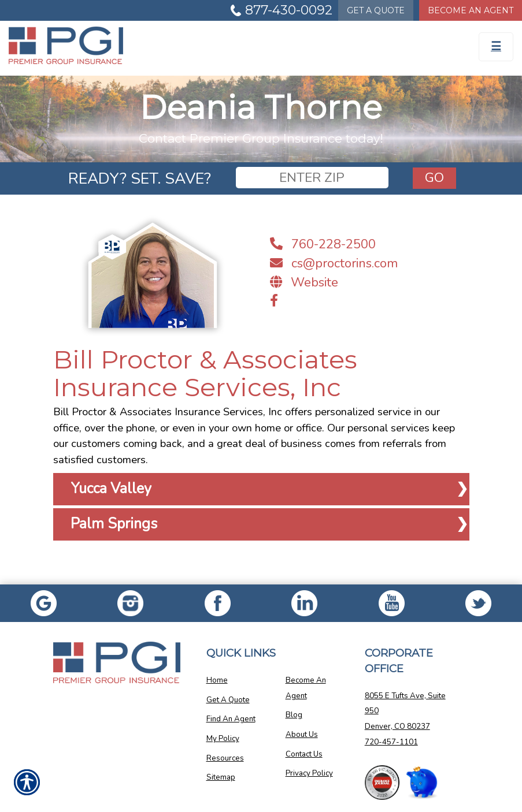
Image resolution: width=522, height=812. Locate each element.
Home (217, 680)
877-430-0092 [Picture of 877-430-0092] (289, 10)
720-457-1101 (391, 742)
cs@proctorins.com (334, 263)
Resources (225, 758)
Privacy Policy (309, 773)
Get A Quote (228, 700)
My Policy (223, 739)
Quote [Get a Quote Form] (376, 10)
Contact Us (304, 754)
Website (304, 282)
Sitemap (221, 777)
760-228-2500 (323, 244)
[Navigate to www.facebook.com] (274, 301)
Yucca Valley (111, 489)
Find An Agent (231, 719)
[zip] (312, 178)
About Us (302, 735)
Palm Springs (114, 524)
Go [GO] (434, 178)
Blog (294, 715)
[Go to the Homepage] (196, 45)
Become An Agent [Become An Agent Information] (471, 10)
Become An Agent (306, 688)
